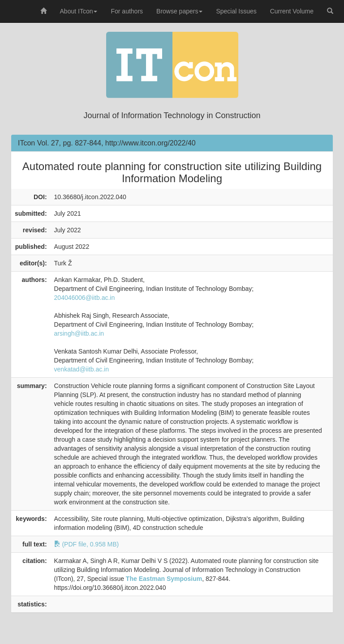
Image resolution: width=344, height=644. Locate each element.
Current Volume (292, 11)
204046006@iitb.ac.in (85, 298)
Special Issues (236, 11)
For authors (127, 11)
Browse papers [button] (179, 11)
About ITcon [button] (79, 11)
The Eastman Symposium (164, 579)
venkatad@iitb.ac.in (82, 369)
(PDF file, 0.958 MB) (87, 544)
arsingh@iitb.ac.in (79, 333)
